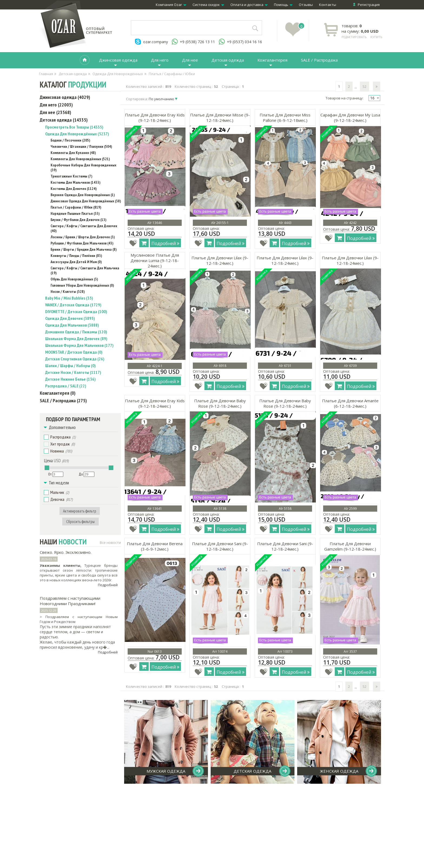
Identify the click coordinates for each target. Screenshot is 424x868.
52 (365, 86)
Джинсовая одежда (118, 60)
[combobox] (374, 98)
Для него (160, 60)
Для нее (190, 60)
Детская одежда (228, 60)
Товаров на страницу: (345, 98)
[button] (46, 437)
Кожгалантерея (272, 60)
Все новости (110, 542)
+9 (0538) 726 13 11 (197, 42)
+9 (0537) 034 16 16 (244, 42)
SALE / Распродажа (319, 60)
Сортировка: (150, 99)
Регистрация (369, 5)
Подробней (108, 585)
